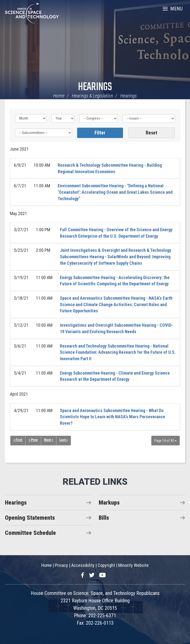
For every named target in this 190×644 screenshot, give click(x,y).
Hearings (95, 87)
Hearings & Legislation (92, 96)
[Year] (63, 118)
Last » (64, 440)
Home (59, 96)
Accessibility (83, 565)
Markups (109, 503)
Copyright (106, 565)
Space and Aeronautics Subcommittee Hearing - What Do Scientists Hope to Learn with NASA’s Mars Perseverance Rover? (112, 417)
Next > (49, 440)
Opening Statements (30, 518)
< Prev (33, 440)
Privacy (61, 565)
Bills (104, 518)
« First (18, 440)
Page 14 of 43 (166, 441)
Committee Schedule (30, 533)
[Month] (31, 118)
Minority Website (133, 565)
